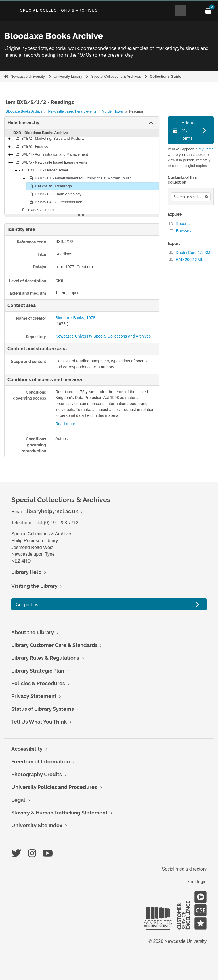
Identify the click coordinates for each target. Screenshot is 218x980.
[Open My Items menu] (208, 11)
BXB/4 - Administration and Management (51, 154)
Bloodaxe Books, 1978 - (76, 318)
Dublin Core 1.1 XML (191, 253)
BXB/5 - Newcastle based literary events (51, 162)
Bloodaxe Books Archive (24, 111)
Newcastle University (28, 76)
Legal (18, 800)
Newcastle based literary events (72, 111)
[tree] (82, 171)
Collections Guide (166, 76)
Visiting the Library (34, 586)
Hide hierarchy (23, 123)
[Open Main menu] (194, 11)
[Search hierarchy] (191, 197)
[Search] (207, 197)
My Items (206, 149)
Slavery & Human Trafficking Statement (59, 813)
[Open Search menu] (181, 11)
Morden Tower (113, 111)
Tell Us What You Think (39, 722)
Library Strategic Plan (38, 671)
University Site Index (37, 825)
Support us (27, 604)
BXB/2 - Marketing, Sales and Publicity (49, 139)
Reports (179, 224)
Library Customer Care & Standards (54, 645)
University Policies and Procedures (54, 787)
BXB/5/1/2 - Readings (50, 186)
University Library (68, 76)
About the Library (33, 632)
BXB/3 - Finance (31, 147)
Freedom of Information (41, 762)
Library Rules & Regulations (45, 658)
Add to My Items (184, 130)
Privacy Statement (34, 696)
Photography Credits (37, 774)
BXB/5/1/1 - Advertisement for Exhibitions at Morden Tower (79, 178)
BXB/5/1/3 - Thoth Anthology (54, 194)
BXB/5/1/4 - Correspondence (55, 202)
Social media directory (184, 869)
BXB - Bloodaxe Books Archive (37, 133)
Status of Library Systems (43, 709)
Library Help (26, 572)
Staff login (197, 882)
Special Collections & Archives (59, 10)
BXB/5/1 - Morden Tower (44, 170)
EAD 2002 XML (186, 260)
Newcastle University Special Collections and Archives (103, 336)
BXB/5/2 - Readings (41, 210)
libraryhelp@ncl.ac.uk (52, 511)
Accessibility (27, 749)
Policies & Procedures (38, 683)
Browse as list (185, 231)
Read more (65, 424)
